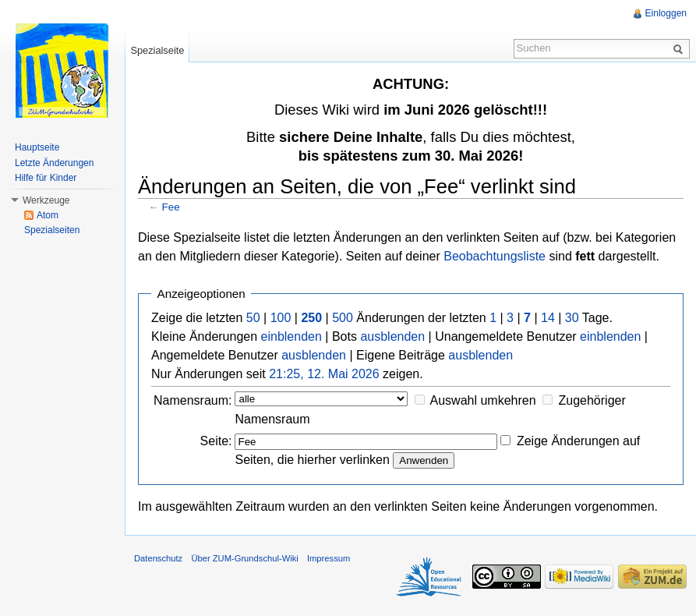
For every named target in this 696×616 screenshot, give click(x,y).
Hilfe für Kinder (46, 178)
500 (343, 318)
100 (281, 318)
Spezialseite (157, 50)
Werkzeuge (46, 200)
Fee (171, 207)
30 (572, 318)
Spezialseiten (52, 230)
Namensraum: (193, 400)
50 (253, 318)
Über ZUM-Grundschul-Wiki (244, 558)
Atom (48, 215)
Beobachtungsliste (495, 256)
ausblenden (392, 336)
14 (548, 318)
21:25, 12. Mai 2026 (324, 374)
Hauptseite (37, 147)
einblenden (291, 336)
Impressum (329, 558)
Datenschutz (158, 558)
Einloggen (666, 13)
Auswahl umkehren (483, 400)
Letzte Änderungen (54, 163)
